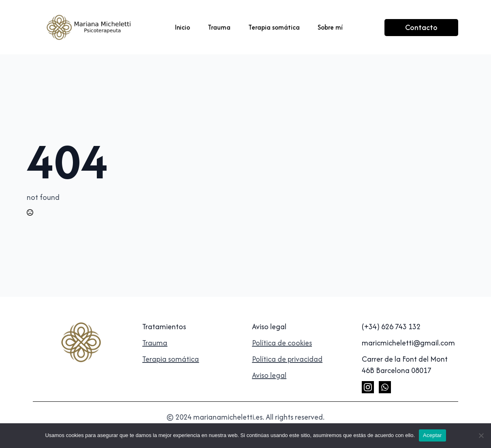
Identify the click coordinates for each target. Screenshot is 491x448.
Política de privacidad (287, 359)
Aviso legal (269, 375)
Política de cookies (282, 343)
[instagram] (368, 387)
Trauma (219, 27)
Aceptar (432, 435)
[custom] (385, 387)
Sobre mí (330, 27)
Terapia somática (274, 27)
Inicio (183, 27)
